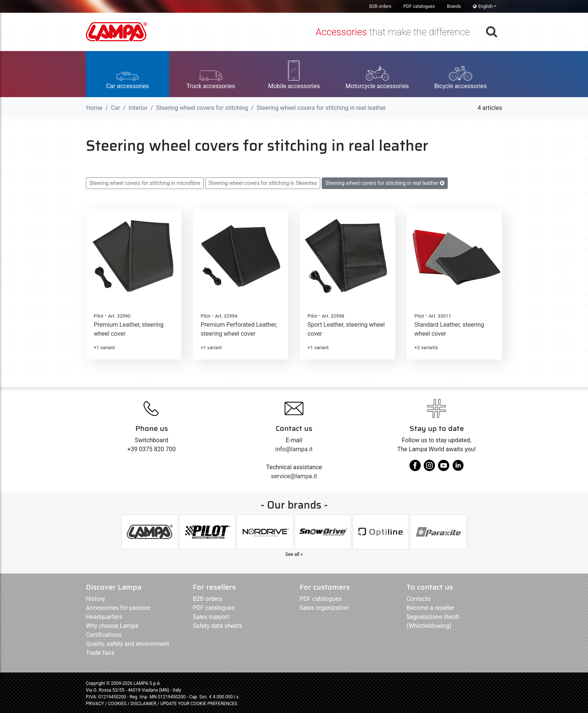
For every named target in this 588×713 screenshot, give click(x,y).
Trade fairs (100, 653)
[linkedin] (458, 468)
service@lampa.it (294, 476)
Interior (138, 108)
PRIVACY (95, 704)
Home (94, 108)
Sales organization (324, 608)
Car (116, 108)
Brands (454, 6)
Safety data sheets (217, 626)
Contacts (418, 599)
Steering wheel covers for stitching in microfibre (145, 183)
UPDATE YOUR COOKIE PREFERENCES (199, 704)
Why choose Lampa (112, 626)
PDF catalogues (419, 6)
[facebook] (415, 468)
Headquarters (104, 617)
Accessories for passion (118, 608)
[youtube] (444, 468)
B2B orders (380, 6)
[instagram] (429, 468)
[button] (127, 74)
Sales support (211, 617)
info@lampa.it (294, 449)
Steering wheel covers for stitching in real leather (385, 183)
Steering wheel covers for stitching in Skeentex (263, 183)
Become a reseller (430, 608)
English (483, 6)
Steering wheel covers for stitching (202, 108)
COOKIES (117, 704)
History (95, 599)
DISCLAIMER (144, 704)
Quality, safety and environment (127, 644)
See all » (294, 554)
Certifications (104, 635)
